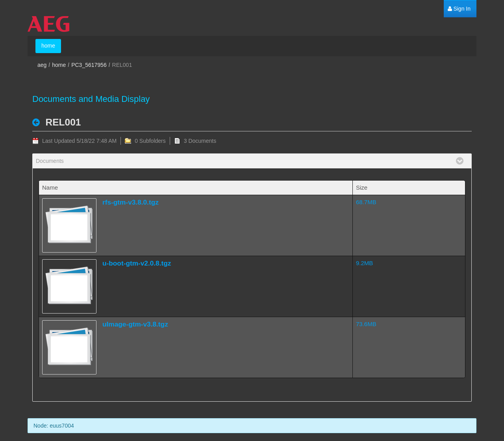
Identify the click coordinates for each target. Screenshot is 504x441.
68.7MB (366, 202)
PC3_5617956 (89, 65)
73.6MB (366, 324)
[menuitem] (459, 9)
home (59, 65)
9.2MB (364, 263)
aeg (42, 65)
